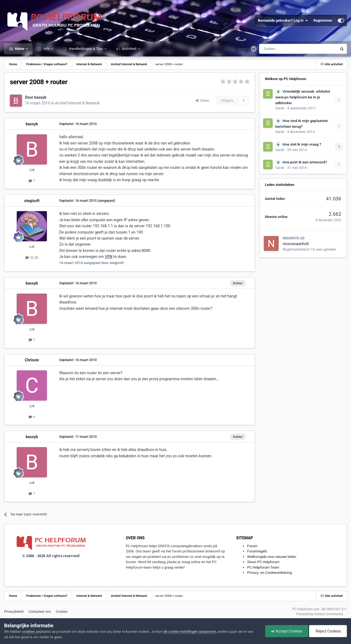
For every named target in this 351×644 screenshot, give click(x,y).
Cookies (62, 612)
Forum (252, 546)
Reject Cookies (328, 631)
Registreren (323, 20)
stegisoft (32, 201)
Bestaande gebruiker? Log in (283, 21)
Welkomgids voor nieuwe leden (272, 557)
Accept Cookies (287, 631)
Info (47, 49)
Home (20, 49)
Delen (202, 100)
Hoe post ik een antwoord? (305, 162)
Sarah (280, 108)
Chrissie (32, 360)
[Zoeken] (287, 49)
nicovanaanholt (296, 244)
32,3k (32, 258)
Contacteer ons (40, 612)
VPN (109, 257)
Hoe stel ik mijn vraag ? (302, 144)
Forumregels (257, 551)
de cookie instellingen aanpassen (190, 632)
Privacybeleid (14, 612)
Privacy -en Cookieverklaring (269, 573)
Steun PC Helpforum (263, 562)
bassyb (40, 97)
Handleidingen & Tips (86, 49)
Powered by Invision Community (320, 614)
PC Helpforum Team (263, 567)
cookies (29, 632)
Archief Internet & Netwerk (77, 103)
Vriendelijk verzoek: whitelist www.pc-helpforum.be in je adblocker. (303, 97)
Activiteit (129, 49)
